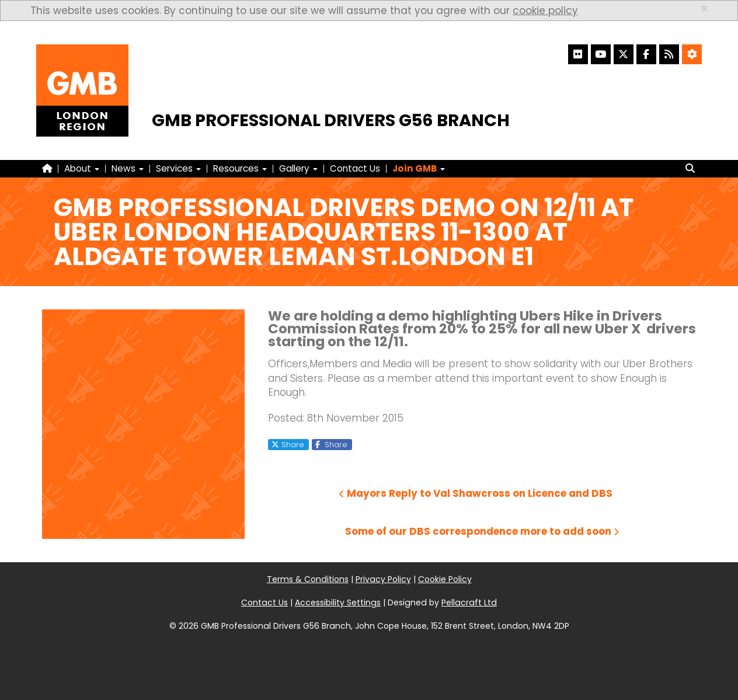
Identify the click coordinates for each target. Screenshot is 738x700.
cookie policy (545, 11)
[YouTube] (601, 54)
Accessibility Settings (338, 603)
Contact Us (355, 168)
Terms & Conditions (308, 579)
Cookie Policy (445, 579)
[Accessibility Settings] (692, 54)
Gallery (298, 168)
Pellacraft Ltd (469, 603)
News (128, 168)
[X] (624, 54)
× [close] (704, 8)
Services (178, 168)
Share (288, 444)
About (82, 168)
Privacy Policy (383, 579)
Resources (240, 168)
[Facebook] (646, 54)
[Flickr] (578, 54)
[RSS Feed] (669, 54)
